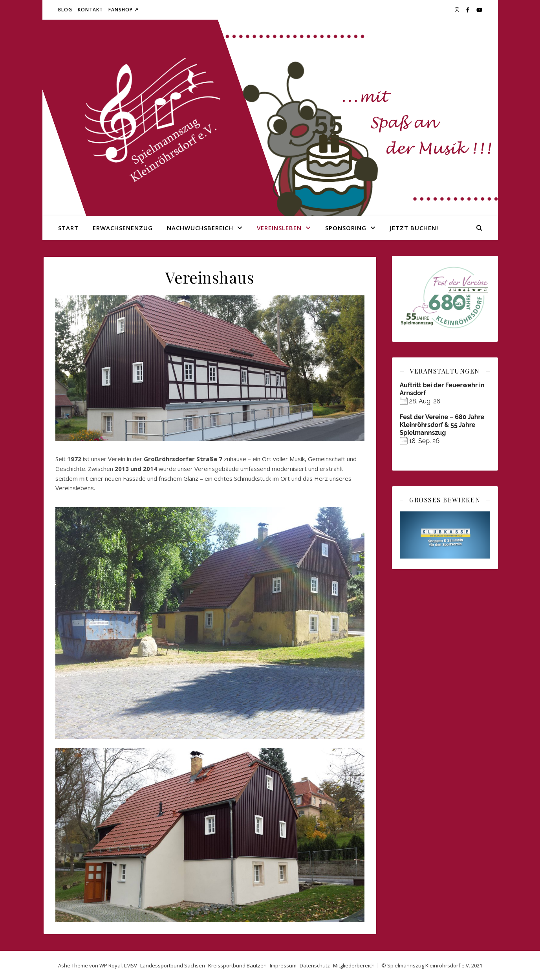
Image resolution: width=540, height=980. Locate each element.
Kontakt (90, 10)
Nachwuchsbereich (200, 228)
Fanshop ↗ (124, 10)
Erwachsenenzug (123, 228)
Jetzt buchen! (414, 228)
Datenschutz (315, 965)
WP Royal (111, 965)
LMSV (131, 965)
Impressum (283, 965)
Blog (65, 10)
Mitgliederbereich (354, 965)
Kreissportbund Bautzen (237, 965)
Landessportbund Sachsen (173, 965)
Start (68, 228)
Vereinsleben (279, 228)
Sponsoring (346, 228)
